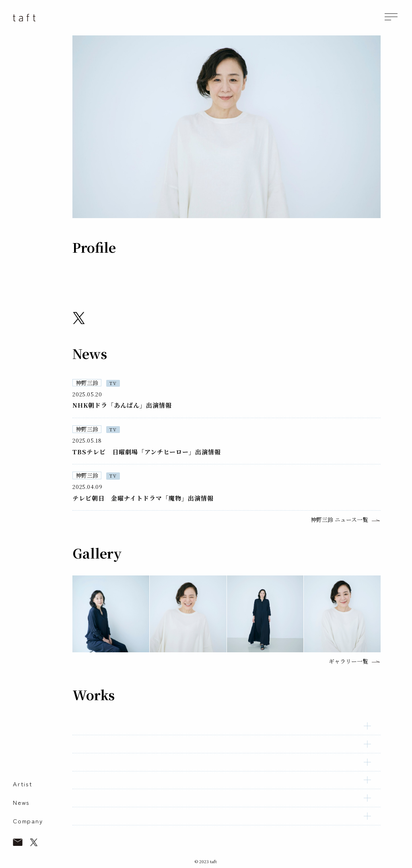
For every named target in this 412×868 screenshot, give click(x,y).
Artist (23, 784)
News (21, 802)
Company (28, 821)
